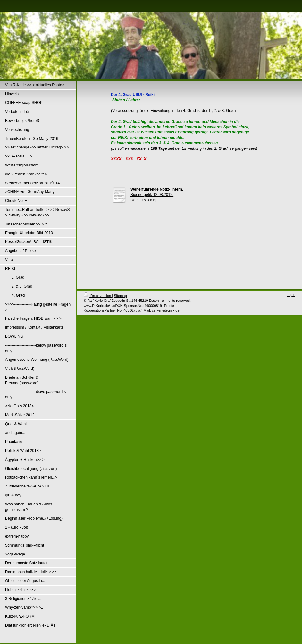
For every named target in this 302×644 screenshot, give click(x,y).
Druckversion (98, 296)
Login (291, 295)
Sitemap (120, 296)
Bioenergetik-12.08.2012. (152, 195)
